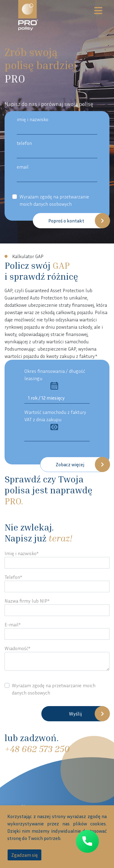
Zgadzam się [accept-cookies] (24, 855)
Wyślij (75, 714)
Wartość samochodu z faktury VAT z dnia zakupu (55, 420)
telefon (24, 143)
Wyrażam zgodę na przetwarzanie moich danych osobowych (54, 200)
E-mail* (13, 625)
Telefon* (13, 577)
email (23, 167)
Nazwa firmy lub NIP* (27, 601)
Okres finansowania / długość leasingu (55, 379)
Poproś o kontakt (66, 221)
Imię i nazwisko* (22, 553)
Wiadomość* (17, 648)
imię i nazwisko (33, 119)
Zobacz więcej (70, 464)
